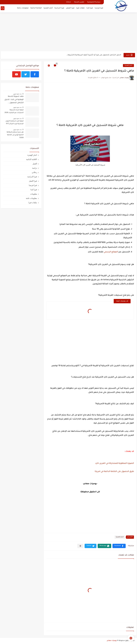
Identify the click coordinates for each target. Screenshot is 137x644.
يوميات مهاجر (112, 641)
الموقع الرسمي (111, 252)
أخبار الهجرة (48, 8)
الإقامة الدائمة (36, 8)
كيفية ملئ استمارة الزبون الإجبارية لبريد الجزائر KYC (15, 122)
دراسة (35, 168)
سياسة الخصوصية (94, 2)
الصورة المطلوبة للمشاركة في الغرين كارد (115, 463)
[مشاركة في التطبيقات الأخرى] (80, 546)
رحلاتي (34, 172)
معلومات (34, 194)
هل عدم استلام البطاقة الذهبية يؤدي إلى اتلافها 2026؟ (15, 135)
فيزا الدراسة (59, 8)
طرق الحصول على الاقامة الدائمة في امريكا (114, 472)
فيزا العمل (70, 8)
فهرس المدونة (79, 2)
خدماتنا (69, 2)
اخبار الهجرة (128, 65)
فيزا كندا (90, 8)
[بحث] (3, 8)
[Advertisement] (69, 32)
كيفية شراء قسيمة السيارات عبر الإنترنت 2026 (14, 111)
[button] (119, 546)
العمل (35, 164)
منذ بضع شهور (17, 94)
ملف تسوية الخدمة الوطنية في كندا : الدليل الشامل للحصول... (14, 100)
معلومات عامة (23, 8)
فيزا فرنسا (99, 8)
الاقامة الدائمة (32, 159)
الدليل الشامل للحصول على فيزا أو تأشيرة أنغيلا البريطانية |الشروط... (94, 55)
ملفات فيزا (80, 8)
